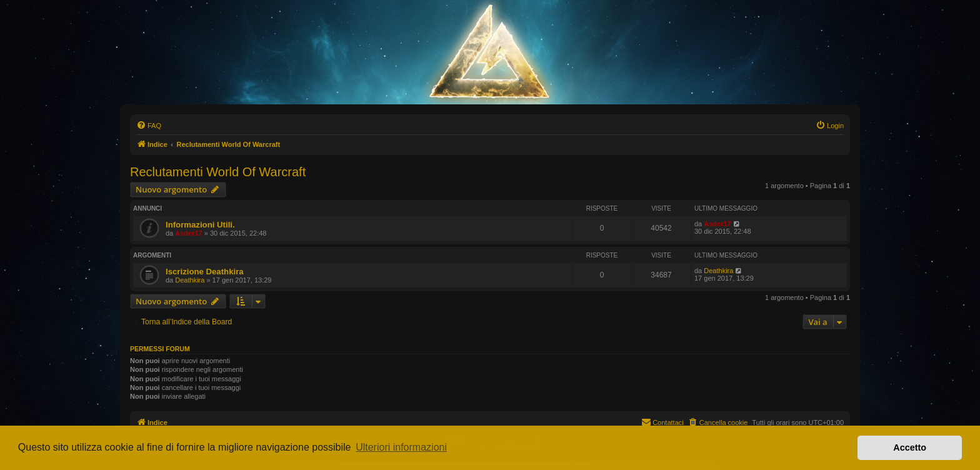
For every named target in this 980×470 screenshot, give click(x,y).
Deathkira (190, 280)
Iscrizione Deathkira (205, 272)
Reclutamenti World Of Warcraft (218, 172)
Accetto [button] (910, 447)
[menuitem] (149, 126)
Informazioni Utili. (200, 225)
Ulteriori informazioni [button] (401, 447)
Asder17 (188, 233)
